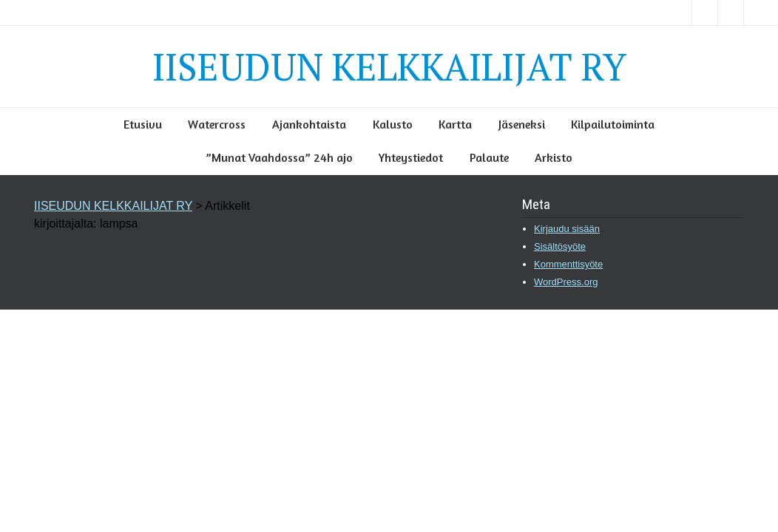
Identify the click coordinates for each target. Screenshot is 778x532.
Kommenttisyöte (568, 264)
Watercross (217, 124)
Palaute (489, 157)
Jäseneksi (522, 124)
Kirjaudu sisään (567, 229)
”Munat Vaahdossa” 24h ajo (279, 157)
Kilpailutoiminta (613, 124)
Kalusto (393, 124)
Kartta (455, 124)
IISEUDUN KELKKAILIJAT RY (389, 66)
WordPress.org (566, 282)
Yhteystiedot (411, 157)
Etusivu (143, 124)
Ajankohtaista (309, 124)
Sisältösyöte (560, 246)
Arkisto (554, 157)
